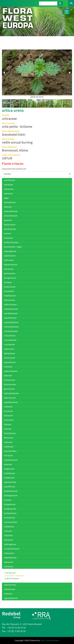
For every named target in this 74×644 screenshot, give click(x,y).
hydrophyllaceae (11, 393)
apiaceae (8, 220)
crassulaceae (10, 336)
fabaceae (8, 376)
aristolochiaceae (11, 242)
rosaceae (8, 531)
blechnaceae (10, 273)
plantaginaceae (11, 496)
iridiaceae (8, 407)
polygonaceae (10, 509)
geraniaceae (9, 389)
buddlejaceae (10, 296)
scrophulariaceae (12, 549)
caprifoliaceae (10, 318)
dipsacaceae (9, 353)
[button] (4, 73)
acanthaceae (10, 180)
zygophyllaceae (11, 598)
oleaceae (8, 464)
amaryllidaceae (11, 216)
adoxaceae (9, 189)
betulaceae (9, 269)
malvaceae (9, 447)
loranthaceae (10, 433)
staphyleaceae (10, 558)
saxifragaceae (10, 544)
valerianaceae (10, 585)
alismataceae (10, 202)
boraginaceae (10, 278)
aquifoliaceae (10, 229)
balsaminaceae (11, 265)
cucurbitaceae (10, 340)
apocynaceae (10, 225)
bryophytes (9, 291)
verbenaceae (10, 589)
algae (6, 198)
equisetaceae (10, 362)
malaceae (8, 442)
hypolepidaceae (11, 402)
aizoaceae (8, 194)
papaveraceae (10, 482)
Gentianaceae (10, 384)
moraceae (8, 456)
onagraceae (9, 469)
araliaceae (8, 238)
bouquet (8, 282)
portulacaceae (10, 513)
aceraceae (8, 185)
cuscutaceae (9, 345)
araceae (7, 234)
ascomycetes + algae (13, 247)
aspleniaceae (10, 256)
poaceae (8, 500)
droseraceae (9, 358)
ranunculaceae (10, 522)
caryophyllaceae (11, 322)
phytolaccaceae (11, 491)
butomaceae (9, 300)
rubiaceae (8, 535)
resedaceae (9, 527)
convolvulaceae (11, 331)
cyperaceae (9, 349)
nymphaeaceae (11, 460)
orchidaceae (9, 473)
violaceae (8, 594)
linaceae (8, 429)
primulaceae (9, 518)
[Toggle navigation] (67, 12)
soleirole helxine (12, 579)
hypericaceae (10, 398)
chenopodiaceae (11, 327)
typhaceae (8, 562)
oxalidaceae (9, 478)
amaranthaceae (11, 211)
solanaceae (9, 553)
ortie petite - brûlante (14, 576)
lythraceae (9, 438)
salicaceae (8, 540)
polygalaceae (10, 504)
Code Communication (50, 640)
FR (71, 3)
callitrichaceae (10, 305)
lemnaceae (9, 420)
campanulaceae (11, 309)
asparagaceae (10, 251)
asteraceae (9, 260)
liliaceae (8, 424)
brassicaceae (10, 287)
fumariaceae (9, 380)
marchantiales (10, 451)
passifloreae (9, 487)
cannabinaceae (11, 313)
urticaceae (9, 567)
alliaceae (8, 207)
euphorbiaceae (11, 371)
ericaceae (8, 367)
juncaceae (8, 411)
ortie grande (10, 573)
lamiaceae (8, 416)
